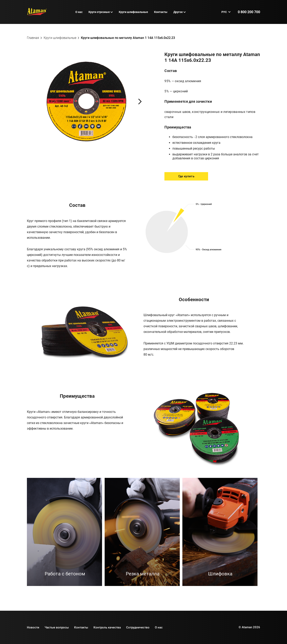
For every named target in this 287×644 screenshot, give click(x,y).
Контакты (161, 12)
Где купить (186, 176)
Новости (33, 627)
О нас (79, 12)
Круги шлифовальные (133, 12)
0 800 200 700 (249, 12)
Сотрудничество (138, 627)
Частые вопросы (57, 627)
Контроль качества (107, 627)
